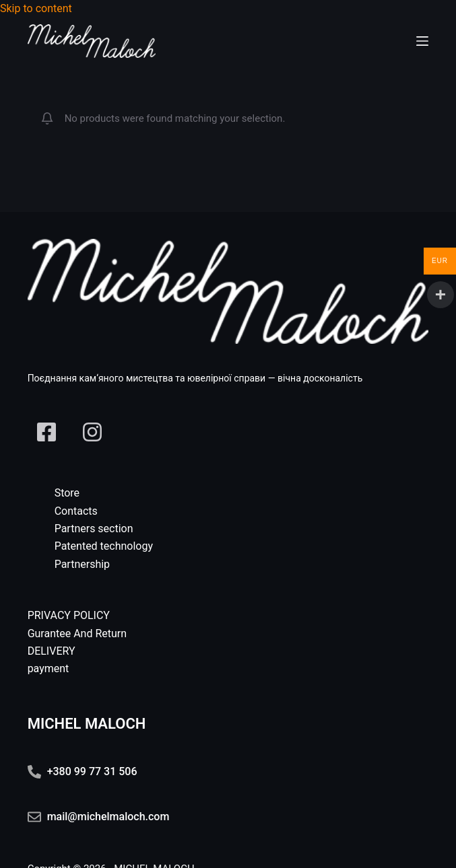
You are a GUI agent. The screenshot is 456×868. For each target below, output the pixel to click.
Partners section (94, 529)
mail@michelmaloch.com (108, 817)
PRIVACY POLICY (69, 615)
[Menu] (422, 41)
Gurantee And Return (77, 634)
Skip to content (36, 8)
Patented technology (104, 546)
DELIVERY (52, 651)
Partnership (82, 564)
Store (67, 493)
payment (48, 668)
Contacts (76, 511)
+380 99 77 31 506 (92, 771)
